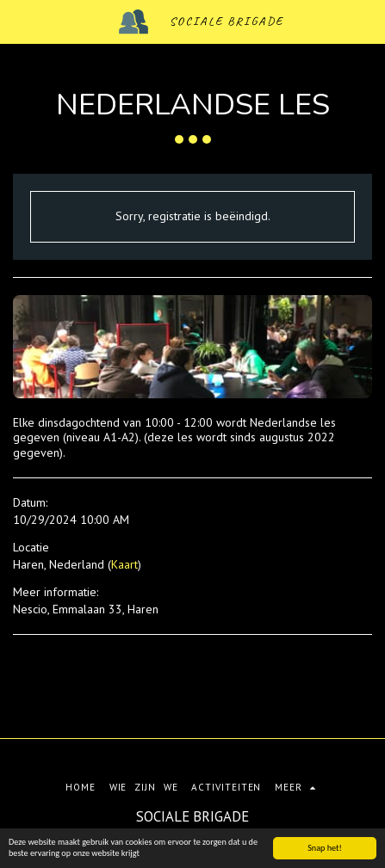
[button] (19, 22)
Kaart (124, 564)
